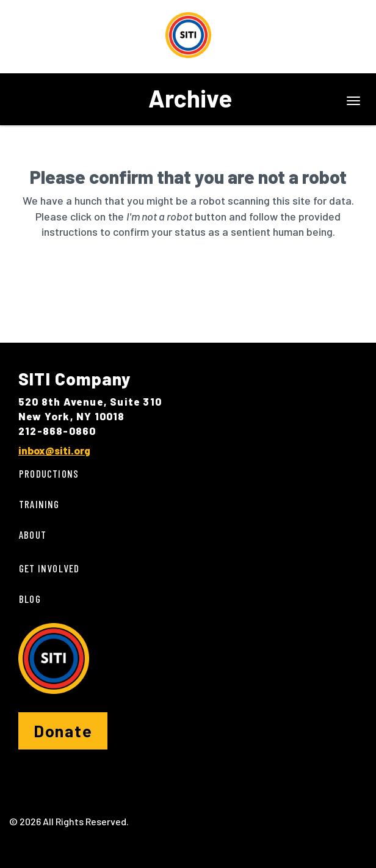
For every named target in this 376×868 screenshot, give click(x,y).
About (33, 534)
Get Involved (49, 568)
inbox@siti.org (54, 450)
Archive (190, 98)
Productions (49, 473)
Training (39, 504)
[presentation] (111, 279)
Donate (63, 731)
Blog (30, 599)
